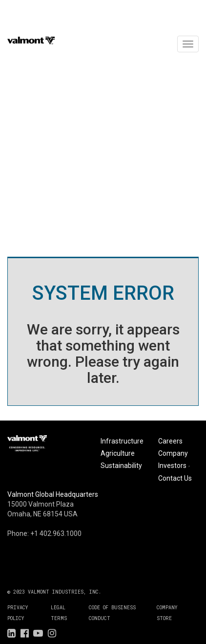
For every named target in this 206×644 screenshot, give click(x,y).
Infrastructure (122, 441)
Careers (170, 441)
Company (173, 453)
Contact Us (175, 478)
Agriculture (118, 453)
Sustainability (121, 466)
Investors (175, 466)
